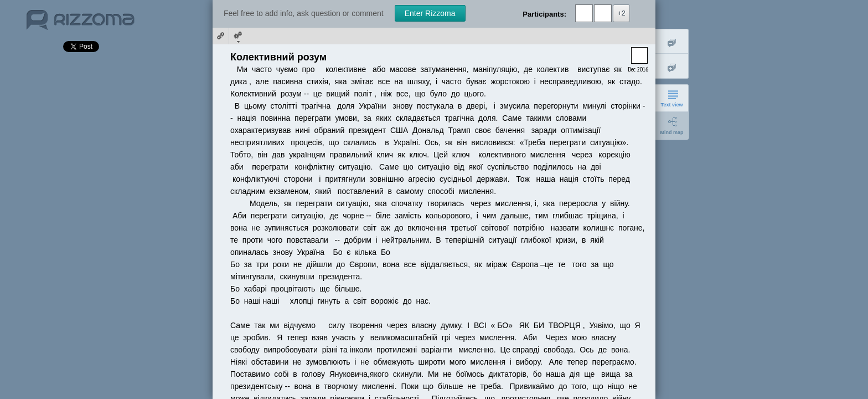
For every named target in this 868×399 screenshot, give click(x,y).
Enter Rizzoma (430, 13)
